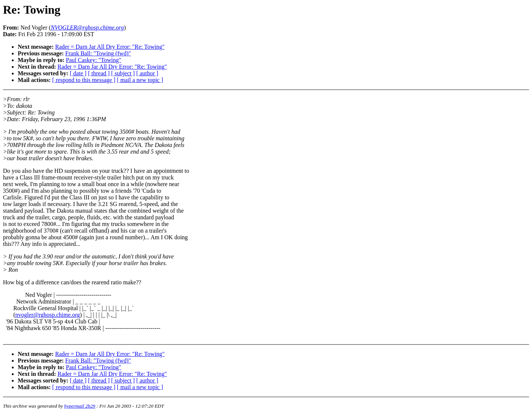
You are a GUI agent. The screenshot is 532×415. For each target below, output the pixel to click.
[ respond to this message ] (84, 80)
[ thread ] (99, 73)
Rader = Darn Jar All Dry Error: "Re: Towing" (110, 47)
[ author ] (147, 73)
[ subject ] (123, 73)
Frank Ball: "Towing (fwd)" (98, 53)
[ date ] (78, 73)
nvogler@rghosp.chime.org (47, 315)
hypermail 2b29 (80, 406)
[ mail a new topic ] (140, 80)
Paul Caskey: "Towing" (93, 60)
